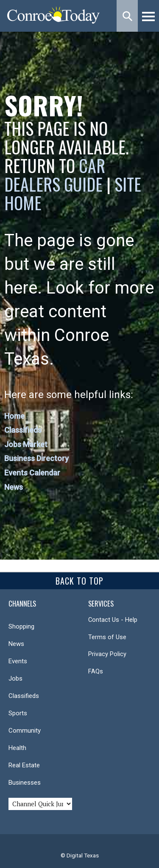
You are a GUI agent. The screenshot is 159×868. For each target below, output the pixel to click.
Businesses (25, 783)
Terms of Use (107, 637)
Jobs (15, 678)
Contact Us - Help (113, 620)
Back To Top (79, 581)
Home (14, 416)
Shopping (21, 626)
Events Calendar (32, 473)
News (14, 487)
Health (17, 748)
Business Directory (36, 458)
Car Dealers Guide (55, 175)
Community (25, 731)
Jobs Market (26, 444)
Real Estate (24, 765)
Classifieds (23, 430)
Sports (18, 713)
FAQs (96, 671)
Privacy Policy (107, 654)
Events (18, 661)
